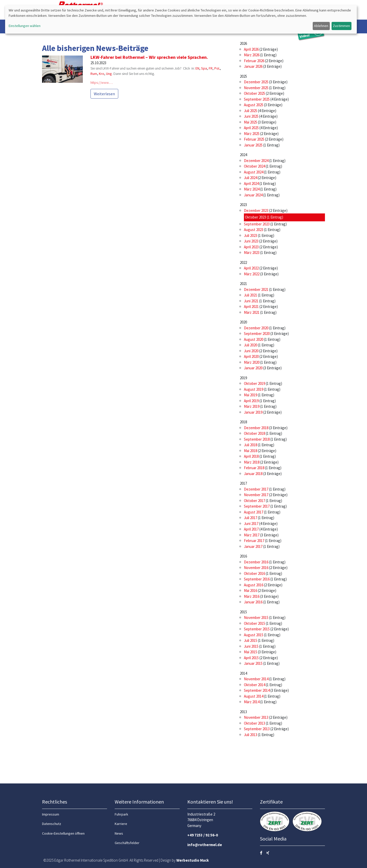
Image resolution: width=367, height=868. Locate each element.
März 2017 (252, 535)
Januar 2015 (253, 663)
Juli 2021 (251, 295)
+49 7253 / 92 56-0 (203, 835)
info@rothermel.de (205, 845)
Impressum (51, 814)
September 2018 (257, 439)
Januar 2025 (253, 145)
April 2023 (251, 247)
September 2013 (257, 729)
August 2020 (254, 339)
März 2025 (252, 134)
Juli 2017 (251, 518)
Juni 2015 (251, 646)
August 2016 (254, 585)
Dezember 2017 (256, 489)
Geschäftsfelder (127, 843)
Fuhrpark (121, 814)
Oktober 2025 (254, 93)
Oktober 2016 (254, 573)
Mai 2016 (251, 591)
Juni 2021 (251, 301)
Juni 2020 (251, 351)
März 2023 (252, 253)
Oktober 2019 (254, 383)
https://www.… (102, 83)
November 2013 (256, 717)
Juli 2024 (251, 178)
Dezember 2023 (256, 211)
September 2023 (257, 224)
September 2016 (257, 579)
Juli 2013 (251, 735)
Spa (204, 68)
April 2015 (251, 658)
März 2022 (252, 274)
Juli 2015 (251, 640)
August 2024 (254, 172)
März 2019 (252, 406)
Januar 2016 (253, 602)
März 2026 (252, 55)
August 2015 (254, 635)
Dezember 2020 (256, 328)
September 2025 (257, 99)
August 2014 (254, 696)
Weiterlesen (104, 94)
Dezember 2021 (256, 289)
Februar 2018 (254, 468)
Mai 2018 (251, 451)
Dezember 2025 (256, 82)
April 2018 (251, 456)
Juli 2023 (251, 235)
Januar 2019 (253, 412)
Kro (102, 74)
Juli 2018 (251, 445)
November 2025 (256, 88)
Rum (94, 74)
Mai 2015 (251, 652)
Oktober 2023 (255, 217)
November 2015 (256, 618)
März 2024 (252, 189)
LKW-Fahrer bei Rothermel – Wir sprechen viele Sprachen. (149, 57)
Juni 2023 (251, 241)
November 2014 (256, 679)
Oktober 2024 (254, 166)
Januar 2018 (253, 474)
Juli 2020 (251, 345)
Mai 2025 (251, 122)
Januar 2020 (253, 368)
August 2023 (254, 230)
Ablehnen (321, 26)
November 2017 (256, 495)
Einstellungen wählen (25, 26)
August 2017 (254, 512)
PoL (217, 68)
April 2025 (251, 128)
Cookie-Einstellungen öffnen (63, 833)
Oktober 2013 (254, 723)
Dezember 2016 (256, 562)
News (119, 833)
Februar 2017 (254, 541)
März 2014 (252, 702)
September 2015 (257, 629)
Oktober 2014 (254, 685)
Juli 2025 (251, 111)
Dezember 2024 (256, 161)
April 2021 (251, 307)
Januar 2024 (253, 195)
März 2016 (252, 596)
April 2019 (251, 401)
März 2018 (252, 462)
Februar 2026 (254, 61)
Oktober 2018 (254, 433)
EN (197, 68)
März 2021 (252, 312)
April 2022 (251, 268)
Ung (109, 74)
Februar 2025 (254, 139)
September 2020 (257, 334)
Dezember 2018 (256, 428)
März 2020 (252, 362)
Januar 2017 (253, 546)
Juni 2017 (251, 524)
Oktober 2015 (254, 623)
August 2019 (254, 389)
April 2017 (251, 529)
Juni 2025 (251, 116)
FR (211, 68)
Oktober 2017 (254, 501)
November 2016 (256, 568)
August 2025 (254, 105)
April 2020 (251, 356)
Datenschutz (52, 824)
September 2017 (257, 506)
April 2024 (251, 184)
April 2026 (251, 49)
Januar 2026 (253, 66)
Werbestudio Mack (193, 860)
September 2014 (257, 690)
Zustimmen (341, 26)
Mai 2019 (251, 395)
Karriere (121, 824)
